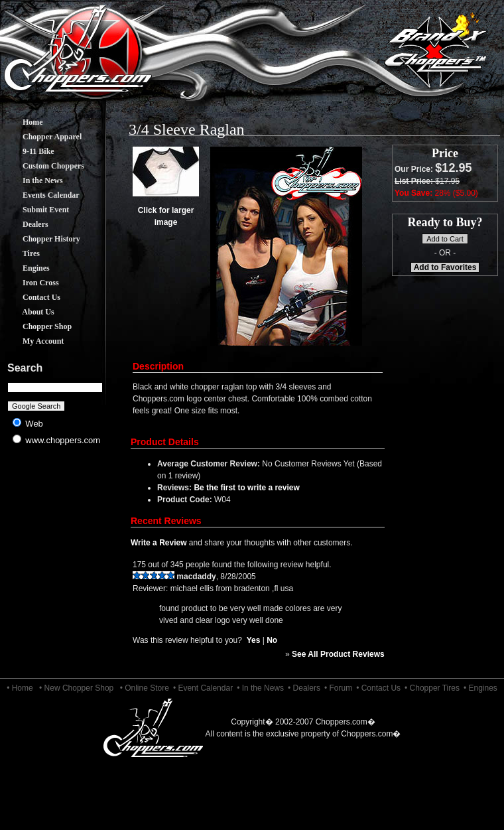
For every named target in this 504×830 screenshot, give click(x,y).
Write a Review (158, 543)
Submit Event (36, 210)
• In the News (260, 688)
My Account (33, 341)
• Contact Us (378, 688)
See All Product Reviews (338, 654)
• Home (20, 688)
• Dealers (304, 688)
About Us (29, 312)
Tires (21, 253)
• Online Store (145, 688)
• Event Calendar (203, 688)
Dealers (26, 224)
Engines (26, 268)
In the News (33, 180)
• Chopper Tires (432, 688)
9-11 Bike (29, 151)
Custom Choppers (43, 166)
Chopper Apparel (42, 137)
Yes (254, 640)
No (272, 640)
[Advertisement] (55, 557)
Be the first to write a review (246, 488)
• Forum (338, 688)
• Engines (480, 688)
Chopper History (41, 239)
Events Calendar (41, 195)
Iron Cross (31, 283)
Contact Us (31, 297)
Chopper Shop (37, 326)
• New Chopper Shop (76, 688)
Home (23, 122)
